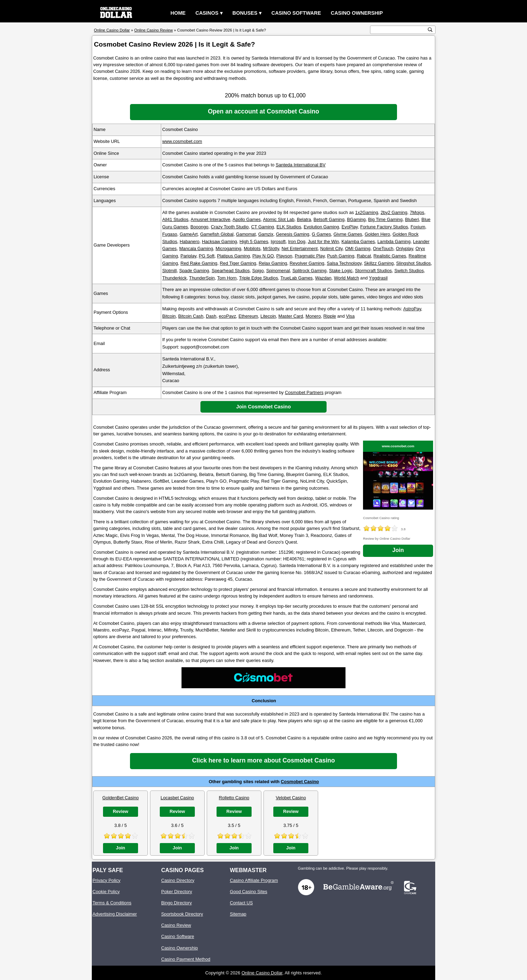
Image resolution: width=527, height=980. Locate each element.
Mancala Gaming (196, 249)
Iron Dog (297, 241)
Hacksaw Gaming (219, 241)
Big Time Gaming (385, 219)
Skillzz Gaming (379, 263)
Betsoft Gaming (329, 219)
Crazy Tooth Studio (230, 227)
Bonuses (245, 13)
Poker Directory (177, 892)
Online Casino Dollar (262, 973)
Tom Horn (227, 278)
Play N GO (263, 256)
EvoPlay (350, 227)
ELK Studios (289, 227)
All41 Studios (175, 219)
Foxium (418, 227)
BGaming (356, 219)
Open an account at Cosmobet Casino (263, 111)
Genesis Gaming (292, 234)
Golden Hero (378, 234)
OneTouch (383, 249)
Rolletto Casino (234, 798)
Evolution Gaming (321, 227)
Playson (285, 256)
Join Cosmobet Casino (263, 407)
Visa (350, 316)
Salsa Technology (344, 263)
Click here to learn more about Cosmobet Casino (263, 760)
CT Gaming (263, 227)
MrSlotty (271, 249)
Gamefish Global (217, 234)
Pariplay (188, 256)
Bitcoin (169, 316)
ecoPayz (228, 316)
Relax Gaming (273, 263)
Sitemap (238, 914)
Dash (211, 316)
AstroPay (412, 309)
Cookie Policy (106, 892)
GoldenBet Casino (121, 798)
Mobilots (252, 249)
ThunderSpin (202, 278)
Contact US (241, 903)
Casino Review (176, 925)
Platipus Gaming (233, 256)
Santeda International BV (301, 165)
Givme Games (348, 234)
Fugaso (170, 234)
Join (398, 550)
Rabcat (364, 256)
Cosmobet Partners (304, 392)
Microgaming (228, 249)
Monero (313, 316)
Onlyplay (405, 249)
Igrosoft (278, 241)
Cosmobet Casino (300, 782)
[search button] (430, 30)
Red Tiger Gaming (238, 263)
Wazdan (323, 278)
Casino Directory (178, 880)
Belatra (304, 219)
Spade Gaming (194, 271)
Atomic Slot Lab (279, 219)
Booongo (199, 227)
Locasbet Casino (177, 798)
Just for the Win (324, 241)
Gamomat (246, 234)
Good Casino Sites (249, 892)
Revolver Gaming (307, 263)
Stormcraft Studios (373, 271)
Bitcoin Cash (191, 316)
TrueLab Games (296, 278)
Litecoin (268, 316)
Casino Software (296, 13)
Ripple (330, 316)
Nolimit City (331, 249)
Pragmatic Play (310, 256)
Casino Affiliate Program (254, 880)
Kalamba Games (358, 241)
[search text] (399, 30)
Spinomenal (278, 271)
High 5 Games (254, 241)
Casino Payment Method (186, 959)
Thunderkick (174, 278)
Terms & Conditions (112, 903)
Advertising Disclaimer (115, 914)
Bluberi (412, 219)
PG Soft (207, 256)
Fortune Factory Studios (384, 227)
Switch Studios (409, 271)
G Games (321, 234)
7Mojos (417, 212)
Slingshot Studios (414, 263)
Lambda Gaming (394, 241)
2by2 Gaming (394, 212)
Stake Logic (341, 271)
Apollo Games (247, 219)
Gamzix (266, 234)
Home (178, 13)
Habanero (190, 241)
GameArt (189, 234)
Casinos (207, 13)
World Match (347, 278)
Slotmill (169, 271)
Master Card (291, 316)
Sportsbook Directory (182, 914)
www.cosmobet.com (182, 141)
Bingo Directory (176, 903)
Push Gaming (341, 256)
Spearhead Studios (231, 271)
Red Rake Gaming (199, 263)
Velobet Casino (291, 798)
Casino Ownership (357, 13)
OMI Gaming (358, 249)
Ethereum (248, 316)
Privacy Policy (107, 880)
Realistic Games (390, 256)
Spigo (258, 271)
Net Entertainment (300, 249)
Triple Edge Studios (258, 278)
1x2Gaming (367, 212)
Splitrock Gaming (309, 271)
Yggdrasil (378, 278)
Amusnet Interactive (210, 219)
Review (121, 811)
